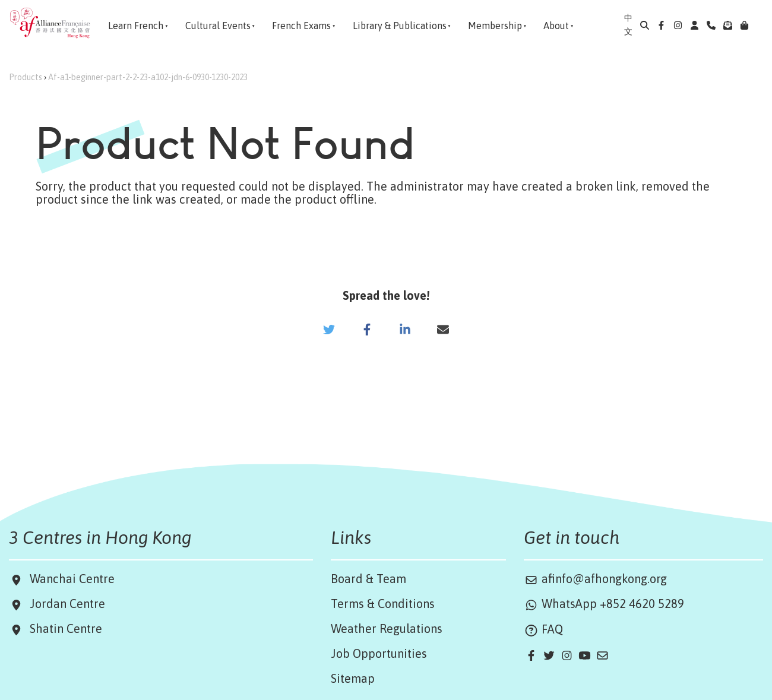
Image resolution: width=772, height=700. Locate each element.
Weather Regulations (387, 628)
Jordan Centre (64, 604)
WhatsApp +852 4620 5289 (604, 604)
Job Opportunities (379, 653)
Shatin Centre (63, 628)
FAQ (543, 629)
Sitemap (353, 678)
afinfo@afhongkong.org (595, 579)
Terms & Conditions (383, 604)
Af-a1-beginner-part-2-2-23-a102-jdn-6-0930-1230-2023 (148, 77)
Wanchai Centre (74, 579)
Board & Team (368, 579)
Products (26, 77)
